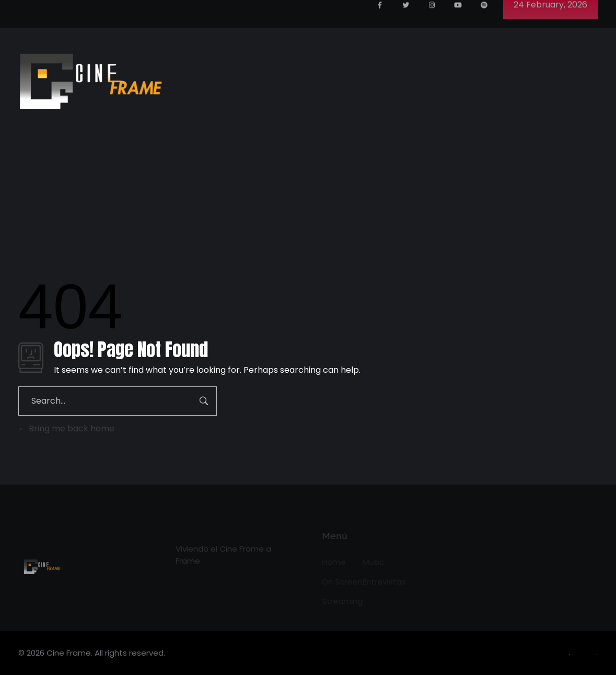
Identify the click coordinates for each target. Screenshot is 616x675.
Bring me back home (66, 428)
